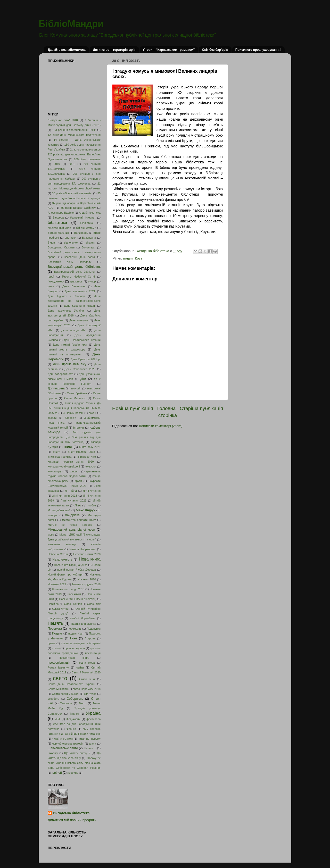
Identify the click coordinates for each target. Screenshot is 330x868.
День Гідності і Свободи (66, 296)
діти (83, 379)
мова (51, 535)
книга (68, 447)
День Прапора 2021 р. (86, 359)
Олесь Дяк (94, 604)
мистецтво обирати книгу (79, 520)
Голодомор (56, 281)
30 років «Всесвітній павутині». (72, 193)
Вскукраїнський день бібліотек (75, 272)
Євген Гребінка (77, 393)
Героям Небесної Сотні (79, 277)
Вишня (52, 243)
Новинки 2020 (87, 579)
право (56, 648)
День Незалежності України (82, 340)
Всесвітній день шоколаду (69, 262)
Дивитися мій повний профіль (72, 820)
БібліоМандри (71, 24)
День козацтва (79, 320)
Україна (93, 713)
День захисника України (66, 311)
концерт (75, 471)
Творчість (66, 703)
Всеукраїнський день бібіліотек (74, 267)
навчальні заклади (62, 544)
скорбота (53, 699)
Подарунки (94, 629)
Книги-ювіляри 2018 (82, 452)
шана (93, 744)
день (51, 286)
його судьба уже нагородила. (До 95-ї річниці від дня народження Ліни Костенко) (74, 437)
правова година (75, 648)
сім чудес (90, 694)
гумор (92, 281)
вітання (90, 243)
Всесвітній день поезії (79, 257)
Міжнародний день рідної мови (71, 530)
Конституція (55, 471)
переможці (75, 629)
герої (51, 277)
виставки (70, 238)
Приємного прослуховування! (258, 50)
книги (57, 452)
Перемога (55, 629)
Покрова (90, 638)
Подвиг (57, 633)
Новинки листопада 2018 (68, 589)
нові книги (74, 594)
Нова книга (90, 559)
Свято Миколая (58, 689)
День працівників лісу (70, 364)
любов (92, 505)
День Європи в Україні (80, 306)
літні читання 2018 (65, 496)
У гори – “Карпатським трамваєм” (169, 50)
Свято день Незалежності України (71, 684)
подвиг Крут (133, 258)
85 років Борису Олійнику (78, 208)
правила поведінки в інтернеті (81, 643)
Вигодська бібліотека (71, 813)
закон (93, 413)
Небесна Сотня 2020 (87, 554)
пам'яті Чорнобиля (83, 618)
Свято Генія (87, 679)
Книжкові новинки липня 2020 (71, 462)
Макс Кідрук (85, 510)
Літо (78, 505)
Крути (78, 481)
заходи (52, 418)
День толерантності (60, 374)
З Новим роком (73, 413)
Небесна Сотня (58, 554)
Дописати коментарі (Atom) (160, 426)
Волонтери (88, 247)
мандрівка (72, 515)
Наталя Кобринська (82, 549)
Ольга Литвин (61, 609)
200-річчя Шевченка (87, 159)
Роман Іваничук (58, 667)
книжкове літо (87, 457)
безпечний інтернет (83, 218)
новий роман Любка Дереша (76, 570)
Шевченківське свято (63, 748)
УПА (57, 719)
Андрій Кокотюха (90, 213)
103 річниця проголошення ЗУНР (74, 130)
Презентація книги (74, 658)
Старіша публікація (201, 408)
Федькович (73, 719)
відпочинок (71, 243)
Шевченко (90, 748)
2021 (72, 164)
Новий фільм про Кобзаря (65, 574)
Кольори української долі (64, 466)
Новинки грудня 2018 (86, 584)
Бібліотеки (87, 223)
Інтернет (79, 428)
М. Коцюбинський (59, 510)
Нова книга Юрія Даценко (71, 565)
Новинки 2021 (57, 584)
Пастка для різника (84, 624)
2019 (57, 164)
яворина (73, 773)
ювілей (57, 773)
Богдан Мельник (58, 233)
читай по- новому (89, 739)
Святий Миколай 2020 (86, 672)
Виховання (89, 238)
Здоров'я (70, 418)
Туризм (74, 714)
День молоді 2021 (74, 330)
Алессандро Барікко (61, 213)
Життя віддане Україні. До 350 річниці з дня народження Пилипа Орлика (74, 408)
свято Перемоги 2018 (87, 689)
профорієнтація (59, 663)
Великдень (81, 233)
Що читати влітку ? (77, 753)
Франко (71, 729)
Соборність (75, 699)
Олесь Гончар (73, 604)
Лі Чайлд (71, 491)
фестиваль (93, 719)
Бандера (58, 218)
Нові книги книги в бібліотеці (78, 599)
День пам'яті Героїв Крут (70, 345)
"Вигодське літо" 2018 (63, 120)
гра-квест (76, 281)
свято (60, 678)
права (51, 643)
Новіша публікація (133, 408)
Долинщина (56, 388)
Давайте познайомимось (67, 50)
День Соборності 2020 (80, 369)
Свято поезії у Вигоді (66, 694)
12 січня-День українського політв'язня (74, 135)
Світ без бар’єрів (215, 50)
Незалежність (62, 560)
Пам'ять (55, 623)
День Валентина (74, 286)
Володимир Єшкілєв (61, 247)
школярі (53, 753)
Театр (83, 703)
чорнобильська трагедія (68, 744)
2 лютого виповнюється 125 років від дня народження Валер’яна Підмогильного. (74, 154)
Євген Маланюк (75, 398)
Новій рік (53, 604)
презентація (93, 653)
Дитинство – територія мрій (114, 50)
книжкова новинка (60, 457)
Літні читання (92, 491)
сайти (80, 667)
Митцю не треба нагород (70, 525)
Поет (74, 638)
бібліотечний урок (59, 228)
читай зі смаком (62, 739)
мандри (53, 515)
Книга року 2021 (90, 447)
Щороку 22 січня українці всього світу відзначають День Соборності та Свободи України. (74, 763)
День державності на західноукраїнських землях (74, 301)
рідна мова (87, 663)
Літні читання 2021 (73, 500)
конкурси (90, 466)
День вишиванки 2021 (80, 291)
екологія (76, 388)
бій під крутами (86, 228)
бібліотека (57, 222)
